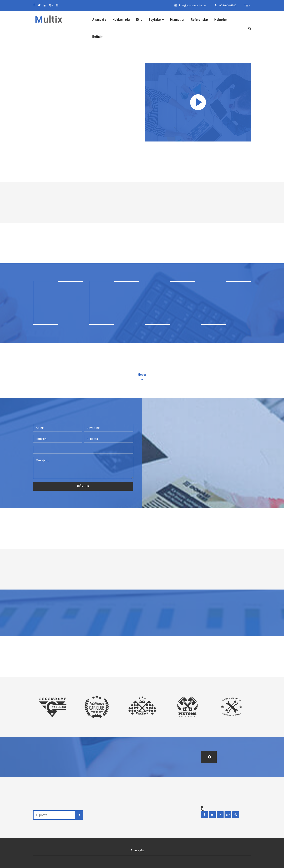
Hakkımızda (121, 20)
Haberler (221, 20)
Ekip (139, 20)
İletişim (98, 37)
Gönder (83, 486)
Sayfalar (155, 20)
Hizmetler (177, 20)
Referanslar (199, 20)
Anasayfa (99, 20)
